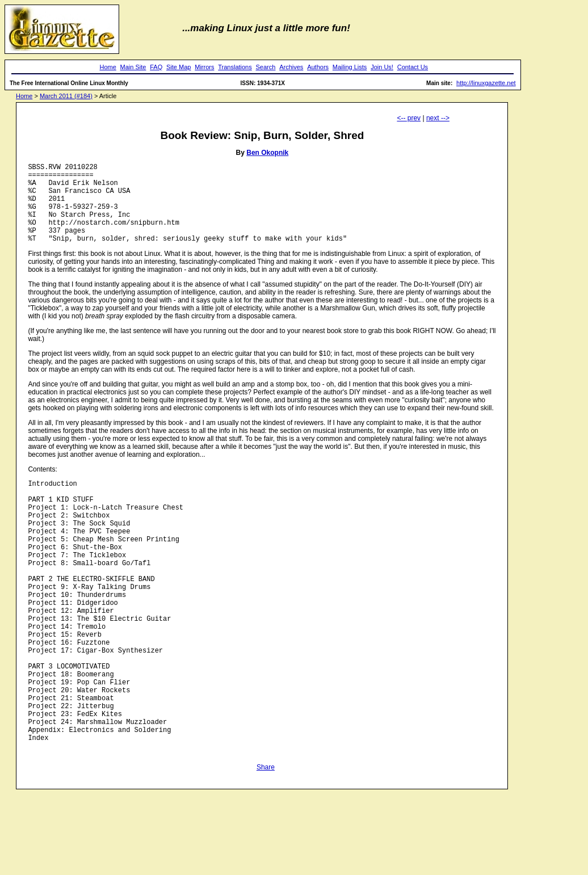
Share (266, 840)
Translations (235, 67)
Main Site (133, 67)
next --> (438, 118)
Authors (318, 67)
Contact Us (413, 67)
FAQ (156, 67)
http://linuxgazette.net (486, 83)
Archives (291, 67)
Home (108, 67)
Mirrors (204, 67)
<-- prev (409, 118)
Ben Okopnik (267, 153)
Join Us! (382, 67)
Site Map (178, 67)
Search (266, 67)
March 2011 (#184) (66, 96)
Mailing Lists (350, 67)
